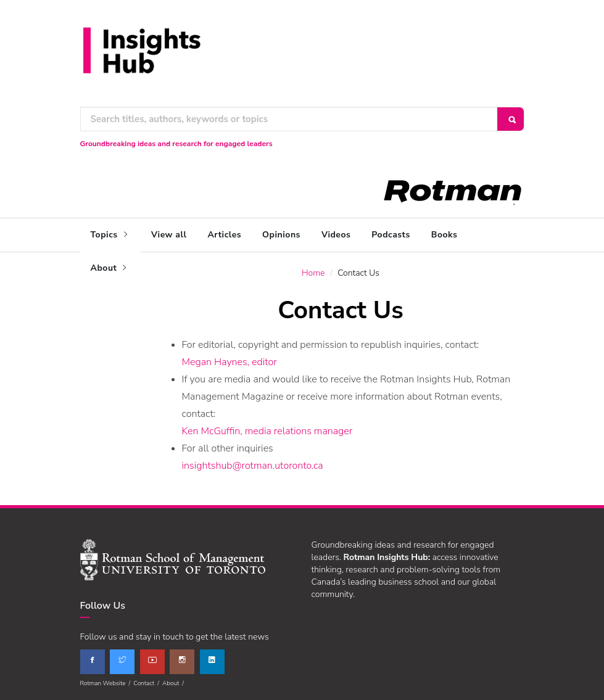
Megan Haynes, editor (230, 362)
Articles (224, 235)
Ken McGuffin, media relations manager (267, 431)
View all (169, 235)
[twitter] (122, 662)
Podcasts (391, 235)
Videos (336, 235)
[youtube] (152, 662)
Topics (111, 235)
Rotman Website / (107, 683)
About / (175, 683)
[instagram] (182, 662)
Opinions (281, 235)
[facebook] (93, 662)
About (110, 268)
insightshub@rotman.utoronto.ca (253, 466)
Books (444, 235)
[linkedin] (212, 662)
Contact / (148, 683)
